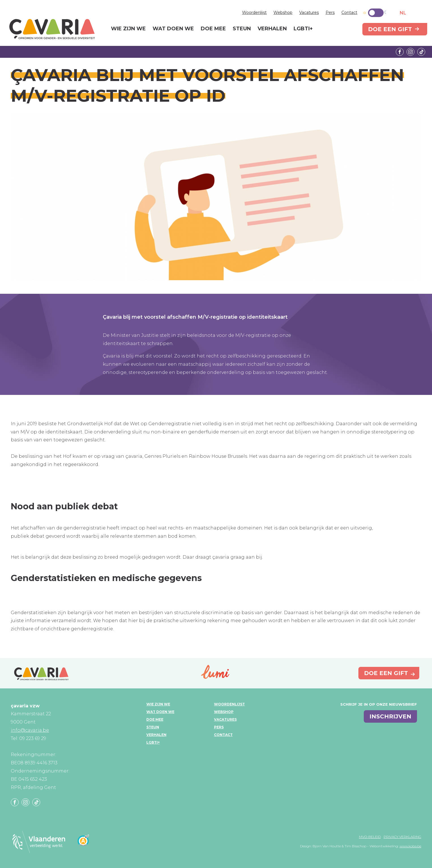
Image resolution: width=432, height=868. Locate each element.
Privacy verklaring (402, 837)
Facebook (400, 52)
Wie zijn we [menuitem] (128, 29)
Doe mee (155, 719)
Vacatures (309, 12)
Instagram (410, 52)
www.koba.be (410, 846)
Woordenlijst (254, 12)
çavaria (52, 29)
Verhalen (156, 735)
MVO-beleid (370, 837)
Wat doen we (160, 712)
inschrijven (390, 716)
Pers (330, 12)
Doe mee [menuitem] (213, 29)
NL (403, 13)
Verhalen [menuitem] (272, 29)
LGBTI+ (153, 742)
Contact (349, 12)
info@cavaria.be (30, 730)
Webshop (283, 12)
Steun (153, 727)
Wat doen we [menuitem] (173, 29)
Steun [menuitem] (242, 29)
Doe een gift (390, 29)
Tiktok (421, 52)
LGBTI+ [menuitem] (303, 29)
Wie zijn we (158, 704)
